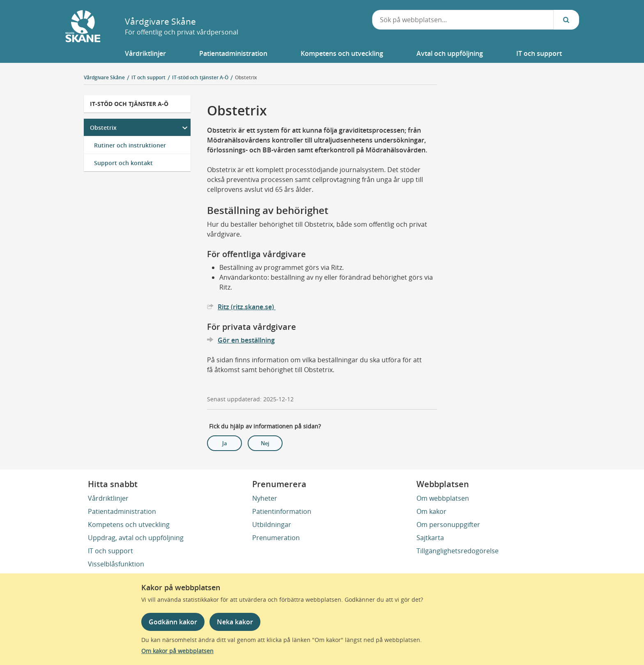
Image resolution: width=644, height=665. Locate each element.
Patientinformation (282, 511)
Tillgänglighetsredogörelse (458, 551)
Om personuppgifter (448, 525)
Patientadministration (122, 511)
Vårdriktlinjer (108, 498)
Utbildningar (272, 525)
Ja (225, 443)
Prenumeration (276, 538)
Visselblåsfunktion (116, 564)
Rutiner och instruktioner (130, 145)
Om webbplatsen (443, 498)
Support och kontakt (123, 163)
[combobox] (463, 20)
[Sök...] (566, 20)
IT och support (110, 551)
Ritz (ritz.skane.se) (247, 307)
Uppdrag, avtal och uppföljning (136, 538)
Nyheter (265, 498)
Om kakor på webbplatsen (177, 651)
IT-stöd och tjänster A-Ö (129, 104)
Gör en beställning (246, 340)
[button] (145, 53)
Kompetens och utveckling (129, 525)
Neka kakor (235, 622)
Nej (265, 443)
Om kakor (431, 511)
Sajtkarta (430, 538)
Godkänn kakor (173, 622)
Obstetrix (246, 77)
